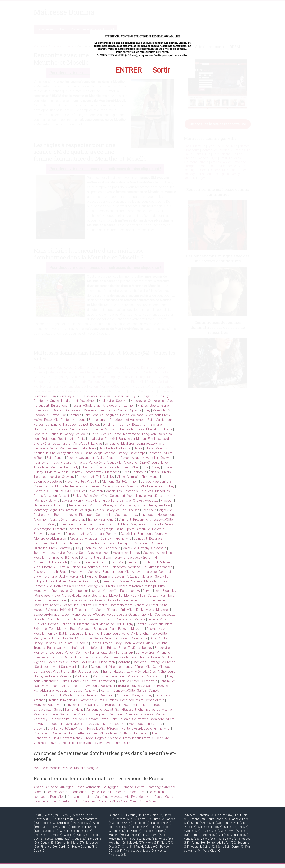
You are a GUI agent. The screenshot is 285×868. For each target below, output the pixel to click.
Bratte (64, 572)
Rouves (93, 695)
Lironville (54, 477)
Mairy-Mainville (44, 691)
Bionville (147, 615)
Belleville (66, 491)
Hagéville (79, 619)
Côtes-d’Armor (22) (58, 839)
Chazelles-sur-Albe (161, 401)
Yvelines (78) (192, 831)
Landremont (70, 401)
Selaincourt (43, 667)
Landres (97, 444)
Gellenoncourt (59, 719)
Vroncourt (85, 629)
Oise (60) (114, 847)
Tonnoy (52, 634)
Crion (127, 643)
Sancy (39, 686)
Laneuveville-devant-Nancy (130, 657)
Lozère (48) (134, 831)
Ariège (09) (85, 823)
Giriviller (71, 705)
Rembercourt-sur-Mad (81, 534)
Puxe (145, 467)
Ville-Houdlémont (152, 486)
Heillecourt (68, 624)
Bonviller (115, 467)
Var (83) (224, 835)
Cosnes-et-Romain (130, 586)
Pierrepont (86, 515)
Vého (126, 634)
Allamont (108, 482)
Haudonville (131, 705)
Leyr (158, 591)
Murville (92, 577)
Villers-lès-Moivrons (141, 610)
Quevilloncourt (163, 667)
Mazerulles (71, 605)
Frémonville (123, 539)
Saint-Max (118, 562)
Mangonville (94, 710)
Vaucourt (82, 434)
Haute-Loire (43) (161, 823)
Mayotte (117, 797)
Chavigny (68, 477)
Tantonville (41, 553)
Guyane (94, 792)
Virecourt (133, 562)
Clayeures (76, 634)
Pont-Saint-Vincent (72, 729)
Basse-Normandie (88, 787)
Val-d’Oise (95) (212, 851)
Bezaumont (140, 424)
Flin (157, 558)
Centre (140, 787)
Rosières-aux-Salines (48, 410)
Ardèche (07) (49, 823)
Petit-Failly (71, 467)
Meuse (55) (166, 839)
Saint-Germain (120, 719)
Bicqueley (169, 591)
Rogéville (120, 724)
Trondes (39, 648)
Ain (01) (38, 815)
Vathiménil (41, 543)
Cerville (147, 591)
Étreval (151, 429)
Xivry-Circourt (149, 463)
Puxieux (50, 472)
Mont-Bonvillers (135, 596)
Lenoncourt (112, 634)
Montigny (94, 572)
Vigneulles (57, 510)
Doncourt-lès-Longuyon (75, 743)
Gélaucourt (117, 496)
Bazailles (76, 600)
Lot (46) (155, 827)
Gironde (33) (117, 815)
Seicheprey (118, 567)
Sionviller (157, 424)
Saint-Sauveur (58, 429)
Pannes (96, 643)
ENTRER (128, 70)
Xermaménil (107, 681)
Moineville (40, 653)
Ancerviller (131, 463)
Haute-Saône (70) (218, 819)
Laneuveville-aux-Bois (97, 396)
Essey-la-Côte (163, 520)
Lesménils (131, 491)
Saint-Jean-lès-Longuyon (101, 415)
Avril (171, 410)
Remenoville (79, 486)
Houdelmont (166, 515)
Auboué (63, 472)
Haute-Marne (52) (153, 835)
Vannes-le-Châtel (146, 605)
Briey (162, 586)
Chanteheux (42, 733)
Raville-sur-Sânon (143, 686)
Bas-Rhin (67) (225, 815)
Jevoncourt (87, 458)
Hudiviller (152, 458)
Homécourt (113, 705)
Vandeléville (97, 463)
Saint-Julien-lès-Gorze (106, 434)
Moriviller (40, 705)
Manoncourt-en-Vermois (146, 724)
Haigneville (41, 463)
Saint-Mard (96, 705)
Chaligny (39, 572)
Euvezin (120, 577)
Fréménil (111, 439)
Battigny (133, 505)
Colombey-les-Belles (48, 482)
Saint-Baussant (126, 710)
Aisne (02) (51, 815)
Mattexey (66, 548)
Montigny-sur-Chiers (101, 586)
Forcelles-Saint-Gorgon (103, 729)
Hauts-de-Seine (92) (203, 847)
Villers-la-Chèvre (129, 681)
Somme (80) (233, 831)
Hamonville (60, 562)
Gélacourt (82, 643)
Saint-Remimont (127, 482)
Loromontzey (94, 472)
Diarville (120, 558)
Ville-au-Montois (156, 448)
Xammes (75, 415)
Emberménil (94, 634)
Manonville (78, 572)
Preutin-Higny (142, 520)
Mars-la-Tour (156, 676)
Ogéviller (40, 619)
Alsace (38, 787)
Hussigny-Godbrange (86, 405)
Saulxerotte (140, 719)
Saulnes (137, 581)
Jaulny (63, 577)
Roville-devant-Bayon (48, 515)
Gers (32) (39, 851)
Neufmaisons (43, 505)
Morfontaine (132, 434)
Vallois (99, 510)
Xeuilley (86, 605)
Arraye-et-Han (112, 405)
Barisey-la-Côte (124, 691)
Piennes (53, 600)
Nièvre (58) (152, 843)
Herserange (77, 520)
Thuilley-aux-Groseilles (84, 543)
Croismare (124, 501)
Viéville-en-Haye (99, 553)
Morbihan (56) (118, 843)
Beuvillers (156, 539)
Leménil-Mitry (157, 619)
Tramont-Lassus (114, 672)
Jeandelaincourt (89, 672)
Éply (130, 672)
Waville (68, 695)
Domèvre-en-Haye (84, 681)
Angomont (41, 520)
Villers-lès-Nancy (121, 667)
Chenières (139, 662)
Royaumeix (95, 491)
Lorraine (87, 797)
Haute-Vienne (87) (228, 839)
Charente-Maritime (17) (48, 835)
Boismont (106, 577)
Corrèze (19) (85, 835)
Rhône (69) (198, 819)
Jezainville (58, 553)
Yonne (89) (198, 843)
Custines (112, 700)
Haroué (95, 486)
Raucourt (56, 434)
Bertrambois (73, 657)
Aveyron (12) (62, 827)
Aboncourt (113, 548)
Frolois (108, 643)
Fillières (143, 405)
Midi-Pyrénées (134, 797)
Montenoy (41, 510)
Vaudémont (88, 401)
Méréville (150, 581)
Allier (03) (65, 815)
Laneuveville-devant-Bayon (90, 719)
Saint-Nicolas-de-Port (106, 624)
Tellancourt (118, 676)
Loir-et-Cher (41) (126, 823)
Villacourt (112, 638)
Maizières (163, 610)
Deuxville (166, 458)
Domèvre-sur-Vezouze (81, 410)
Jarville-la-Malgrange (99, 529)
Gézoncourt (99, 667)
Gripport (103, 562)
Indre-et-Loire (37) (127, 819)
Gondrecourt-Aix (131, 700)
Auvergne (67, 787)
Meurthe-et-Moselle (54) (142, 839)
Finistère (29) (49, 847)
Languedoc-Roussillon (49, 797)
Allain (136, 467)
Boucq (78, 691)
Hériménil (66, 610)
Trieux (55, 463)
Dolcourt (40, 524)
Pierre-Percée (151, 705)
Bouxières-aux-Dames (63, 662)
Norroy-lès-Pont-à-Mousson (53, 676)
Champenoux (79, 591)
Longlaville (112, 444)
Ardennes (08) (67, 823)
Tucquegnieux (97, 714)
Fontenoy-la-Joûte (74, 420)
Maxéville (116, 596)
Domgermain (149, 396)
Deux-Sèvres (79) (212, 831)
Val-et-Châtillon (108, 458)
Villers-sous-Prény (158, 415)
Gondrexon (105, 558)
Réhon (110, 619)
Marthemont (76, 686)
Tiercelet (40, 477)
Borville (114, 653)
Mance (155, 477)
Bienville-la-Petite (45, 448)
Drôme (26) (64, 843)
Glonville (89, 562)
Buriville (54, 501)
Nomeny (161, 534)
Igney (165, 463)
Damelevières (145, 653)
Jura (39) (158, 819)
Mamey (161, 714)
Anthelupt (80, 463)
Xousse (134, 510)
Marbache (112, 472)
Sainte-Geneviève (95, 496)
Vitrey (170, 486)
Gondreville (140, 638)
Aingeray (138, 458)
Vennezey (40, 719)
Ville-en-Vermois (128, 477)
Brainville (51, 577)
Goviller (168, 467)
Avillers (136, 634)
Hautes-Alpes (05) (64, 819)
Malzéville (129, 548)
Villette (79, 733)
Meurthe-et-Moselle (47, 768)
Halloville (158, 529)
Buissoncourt (60, 405)
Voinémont (66, 524)
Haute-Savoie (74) (234, 823)
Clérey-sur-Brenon (140, 558)
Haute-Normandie (113, 792)
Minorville (62, 486)
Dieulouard (65, 643)
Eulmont (130, 405)
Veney (69, 653)
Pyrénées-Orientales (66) (199, 815)
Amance (110, 453)
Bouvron (157, 543)
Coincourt (140, 539)
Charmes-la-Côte (155, 634)
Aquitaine (52, 787)
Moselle (80, 768)
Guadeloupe (78, 792)
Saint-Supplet (125, 529)
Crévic (89, 738)
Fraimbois (167, 596)
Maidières (128, 444)
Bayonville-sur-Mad (96, 657)
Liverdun (39, 600)
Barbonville (162, 648)
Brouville (39, 534)
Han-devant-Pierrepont (117, 543)
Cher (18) (70, 835)
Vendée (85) (191, 839)
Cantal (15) (67, 831)
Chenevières (42, 444)
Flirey (140, 429)
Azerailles (76, 539)
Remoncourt (85, 477)
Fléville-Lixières (145, 672)
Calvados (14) (49, 831)
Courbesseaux (165, 615)
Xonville (141, 624)
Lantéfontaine (96, 648)
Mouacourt (122, 515)
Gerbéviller (128, 534)
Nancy (138, 448)
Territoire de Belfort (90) (221, 843)
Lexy (135, 515)
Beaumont (107, 695)
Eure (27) (78, 843)
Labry (82, 705)
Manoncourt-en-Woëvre (88, 615)
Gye (135, 396)
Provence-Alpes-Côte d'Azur (117, 801)
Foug (64, 600)
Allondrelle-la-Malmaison (51, 539)
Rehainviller (167, 681)
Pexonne (112, 534)
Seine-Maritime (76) (210, 827)
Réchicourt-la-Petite (72, 439)
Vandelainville (137, 496)
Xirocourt (167, 501)
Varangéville (59, 520)
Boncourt (109, 572)
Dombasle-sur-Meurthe (49, 672)
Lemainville (53, 424)
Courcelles (100, 605)
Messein (65, 496)
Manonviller (100, 676)
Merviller (147, 577)
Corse (39, 792)
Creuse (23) (79, 839)
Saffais (142, 691)
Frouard (66, 463)
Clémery (107, 486)
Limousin (73, 797)
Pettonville (51, 420)
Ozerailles (40, 548)
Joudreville (95, 439)
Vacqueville (55, 534)
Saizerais (52, 610)
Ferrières (59, 529)
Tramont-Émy (74, 710)
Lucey (66, 615)
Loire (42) (143, 823)
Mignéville (165, 510)
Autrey (89, 600)
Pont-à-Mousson (132, 415)
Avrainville (157, 719)
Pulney (164, 396)
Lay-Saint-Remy (73, 501)
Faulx (126, 467)
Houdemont (150, 562)
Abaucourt (41, 453)
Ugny (147, 410)
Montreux (49, 567)
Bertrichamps (98, 420)
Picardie (64, 801)
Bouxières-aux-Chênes (70, 586)
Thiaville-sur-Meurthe (48, 467)
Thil (98, 477)
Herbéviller (127, 429)
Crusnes (50, 643)
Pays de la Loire (45, 801)
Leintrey (170, 496)
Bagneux (127, 653)
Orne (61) (128, 847)
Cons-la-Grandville (108, 600)
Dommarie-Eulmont (136, 600)
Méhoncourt (166, 672)
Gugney (72, 458)
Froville (81, 524)
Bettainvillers (62, 444)
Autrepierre (64, 691)
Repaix (125, 638)
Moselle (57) (136, 843)
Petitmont (116, 714)
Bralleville (75, 581)
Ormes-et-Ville (155, 700)
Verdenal (134, 567)
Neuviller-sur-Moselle (131, 619)
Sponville (122, 401)
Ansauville (143, 529)
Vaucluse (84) (239, 835)
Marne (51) (133, 835)
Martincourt (83, 676)
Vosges (93, 768)
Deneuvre (162, 738)
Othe (153, 638)
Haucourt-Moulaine (95, 567)
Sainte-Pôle (68, 714)
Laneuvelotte (43, 710)
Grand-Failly (91, 581)
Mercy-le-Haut (43, 638)
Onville (55, 401)
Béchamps (100, 596)
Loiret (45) (142, 827)
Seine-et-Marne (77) (236, 827)
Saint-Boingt (93, 453)
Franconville (42, 738)
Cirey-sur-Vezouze (146, 501)
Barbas (53, 624)
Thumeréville (122, 743)
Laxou (155, 657)
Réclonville (139, 472)
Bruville (52, 729)
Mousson (112, 429)
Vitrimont (125, 520)
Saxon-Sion (58, 415)
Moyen (100, 610)
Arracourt (92, 539)
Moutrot (95, 505)
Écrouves (146, 491)
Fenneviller (159, 600)
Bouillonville (89, 662)
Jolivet (83, 424)
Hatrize (61, 581)
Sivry (118, 643)
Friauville (108, 501)
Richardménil (116, 610)
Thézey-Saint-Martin (98, 724)
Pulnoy (38, 472)
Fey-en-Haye (102, 743)
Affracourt (142, 543)
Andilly (163, 638)
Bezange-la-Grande (162, 662)
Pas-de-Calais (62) (147, 847)
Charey (155, 467)
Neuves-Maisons (127, 486)
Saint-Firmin (58, 543)
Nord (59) (167, 843)
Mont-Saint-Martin (65, 667)
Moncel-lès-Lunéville (76, 596)
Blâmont (83, 624)
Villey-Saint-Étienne (94, 467)
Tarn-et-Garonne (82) (204, 835)
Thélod (156, 733)
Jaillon (84, 667)
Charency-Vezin (69, 396)
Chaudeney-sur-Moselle (66, 453)
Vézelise (133, 577)
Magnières (138, 524)
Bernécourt (145, 534)
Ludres (64, 681)
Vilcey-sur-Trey (142, 695)
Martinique (102, 797)
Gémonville (150, 681)
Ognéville (135, 410)
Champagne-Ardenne (161, 787)
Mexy (125, 524)
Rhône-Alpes (148, 801)
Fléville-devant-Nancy (67, 738)
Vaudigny (86, 510)
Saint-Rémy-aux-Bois (156, 505)
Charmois (40, 396)
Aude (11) (47, 827)
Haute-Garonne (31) (85, 847)
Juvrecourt (148, 515)
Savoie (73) (214, 823)
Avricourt (93, 686)
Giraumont (88, 558)
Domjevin (107, 539)
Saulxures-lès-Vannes (158, 567)
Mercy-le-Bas (66, 629)
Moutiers (149, 553)
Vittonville (163, 653)
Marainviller (120, 553)
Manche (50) (117, 835)
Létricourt (56, 653)
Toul (58, 638)
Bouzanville (155, 524)
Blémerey (72, 558)
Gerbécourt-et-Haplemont (127, 420)
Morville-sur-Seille (46, 714)
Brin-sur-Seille (117, 648)
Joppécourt (141, 733)
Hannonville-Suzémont (104, 524)
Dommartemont (121, 605)
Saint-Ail (154, 691)
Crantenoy (41, 401)
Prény (53, 548)
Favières (134, 648)
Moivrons (124, 662)
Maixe (38, 420)
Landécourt (55, 724)
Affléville (72, 510)
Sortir (161, 70)
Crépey (123, 453)
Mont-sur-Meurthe (87, 482)
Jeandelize (75, 529)
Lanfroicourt (76, 648)
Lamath (53, 572)
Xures (125, 472)
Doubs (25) (48, 843)
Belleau (95, 424)
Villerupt (151, 586)
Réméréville (142, 667)
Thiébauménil (84, 610)
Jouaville (123, 572)
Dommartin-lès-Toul (47, 695)
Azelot (109, 710)
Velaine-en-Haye (45, 743)
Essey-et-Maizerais (131, 629)
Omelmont (110, 424)
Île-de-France (137, 792)
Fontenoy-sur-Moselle (137, 729)
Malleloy (109, 477)
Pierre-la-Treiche (69, 567)
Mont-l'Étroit (81, 444)
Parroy (125, 458)
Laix (101, 534)
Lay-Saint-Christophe (77, 638)
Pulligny (128, 624)
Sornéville (96, 429)
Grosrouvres (79, 429)
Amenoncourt (55, 686)
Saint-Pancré (55, 458)
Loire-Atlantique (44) (121, 827)
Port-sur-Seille (77, 553)
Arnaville (138, 572)
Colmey (125, 424)
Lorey (50, 581)
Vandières (155, 496)
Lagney (135, 553)
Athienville (92, 691)
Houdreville (138, 401)
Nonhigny (40, 429)
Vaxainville (77, 577)
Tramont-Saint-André (102, 520)
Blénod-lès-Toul (44, 629)
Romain (106, 691)
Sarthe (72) (198, 823)
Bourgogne (110, 787)
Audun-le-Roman (59, 619)
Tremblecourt (78, 505)
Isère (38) (145, 819)
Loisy (53, 396)
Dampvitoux (74, 724)
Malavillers (93, 501)
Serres (99, 638)
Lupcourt (60, 505)
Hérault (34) (134, 815)
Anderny (56, 605)
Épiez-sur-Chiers (160, 472)
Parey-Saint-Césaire (115, 581)
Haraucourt (41, 405)
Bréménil (92, 733)
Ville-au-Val (122, 396)
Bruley (77, 496)
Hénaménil (155, 453)
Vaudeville (114, 463)
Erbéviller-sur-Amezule (138, 738)
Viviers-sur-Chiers (160, 624)
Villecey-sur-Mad (114, 505)
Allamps (139, 643)
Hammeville (55, 558)
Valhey (69, 434)
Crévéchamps (43, 486)
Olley (78, 548)
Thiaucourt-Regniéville (63, 700)
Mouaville (159, 410)
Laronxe (151, 572)
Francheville (60, 591)
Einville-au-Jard (158, 439)
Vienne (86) (208, 839)
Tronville (123, 686)
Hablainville (106, 401)
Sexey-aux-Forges (46, 615)
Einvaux (102, 653)
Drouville (39, 729)
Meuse (67, 768)
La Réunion (156, 792)
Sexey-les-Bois (116, 510)
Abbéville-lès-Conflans (115, 733)
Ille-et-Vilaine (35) (153, 815)
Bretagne (127, 787)
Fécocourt (41, 415)
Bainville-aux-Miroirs (150, 444)
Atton (82, 714)
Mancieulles (114, 491)
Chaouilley (41, 605)
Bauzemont (95, 619)
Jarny (61, 648)
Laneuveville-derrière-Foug (109, 591)
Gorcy (58, 710)
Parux (51, 648)
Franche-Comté (56, 792)
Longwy (135, 591)
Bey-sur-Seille (159, 405)
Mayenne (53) (117, 839)
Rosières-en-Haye (47, 596)
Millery (52, 524)
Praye (69, 482)
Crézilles (80, 491)
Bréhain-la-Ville (62, 733)
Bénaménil (108, 686)
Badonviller (56, 705)
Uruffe (72, 672)
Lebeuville (40, 434)
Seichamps (138, 453)
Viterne (167, 710)
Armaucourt (42, 562)
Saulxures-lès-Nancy (113, 410)
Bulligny (39, 581)
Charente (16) (84, 831)
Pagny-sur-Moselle (108, 738)
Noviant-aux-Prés (92, 700)
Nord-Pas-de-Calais (160, 797)
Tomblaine (165, 429)
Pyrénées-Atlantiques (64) (140, 851)
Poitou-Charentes (84, 801)
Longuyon (149, 434)
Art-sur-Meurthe (157, 643)
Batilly (63, 634)
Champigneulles (149, 710)
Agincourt (123, 695)
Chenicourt (149, 510)
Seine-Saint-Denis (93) (231, 847)
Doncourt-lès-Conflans (156, 482)
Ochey (38, 643)
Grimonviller (162, 729)
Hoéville (163, 686)
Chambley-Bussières (139, 714)
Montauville (41, 591)
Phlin (144, 477)
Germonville (104, 515)
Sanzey (153, 596)
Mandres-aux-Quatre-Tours (78, 448)
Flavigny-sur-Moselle (152, 548)
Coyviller (76, 562)
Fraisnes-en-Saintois (48, 657)
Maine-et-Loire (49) (155, 831)
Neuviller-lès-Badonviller (115, 448)
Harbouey (70, 424)
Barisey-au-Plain (105, 629)
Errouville (40, 624)
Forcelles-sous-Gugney (123, 615)
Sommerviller (85, 653)
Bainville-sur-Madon (132, 439)
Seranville (162, 577)
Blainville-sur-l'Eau (46, 491)
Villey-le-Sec (136, 676)
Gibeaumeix (107, 662)
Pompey (41, 501)
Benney (147, 648)
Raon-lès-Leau (94, 548)
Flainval (80, 695)
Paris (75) (190, 827)
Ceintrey (76, 472)
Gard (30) (65, 847)
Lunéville (71, 515)
